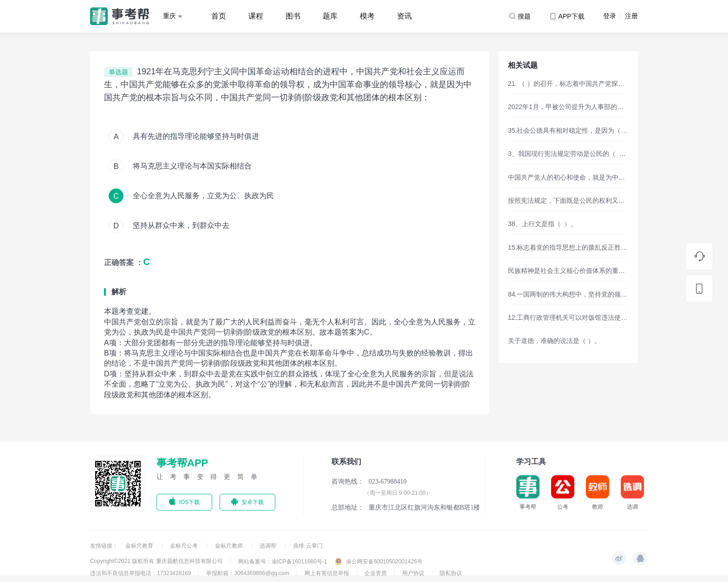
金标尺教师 (230, 546)
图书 (293, 16)
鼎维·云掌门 (308, 546)
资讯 (404, 16)
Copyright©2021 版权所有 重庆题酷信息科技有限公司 (156, 561)
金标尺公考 (185, 546)
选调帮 (269, 546)
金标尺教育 (140, 546)
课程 (256, 16)
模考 (367, 16)
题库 (330, 16)
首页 (219, 16)
